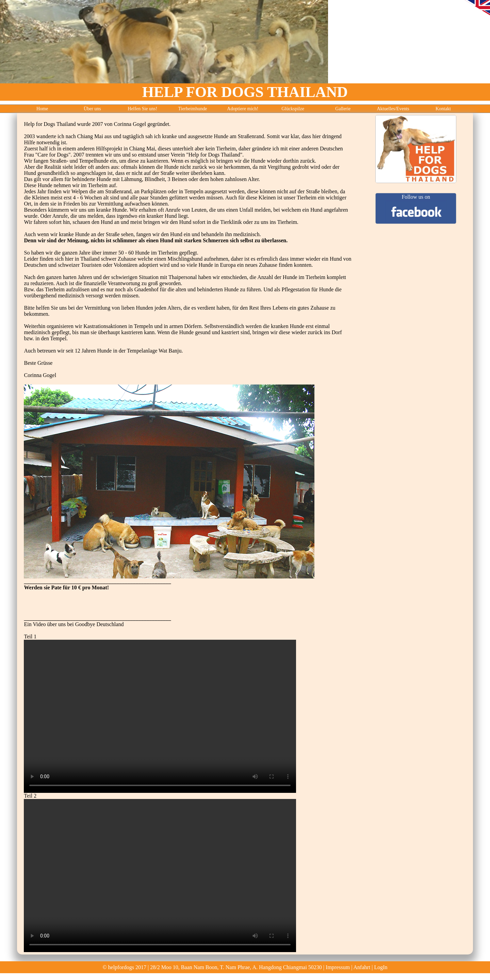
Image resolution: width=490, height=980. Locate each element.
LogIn (381, 967)
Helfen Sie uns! (142, 109)
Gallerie (343, 109)
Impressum (338, 967)
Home (42, 109)
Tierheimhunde (193, 109)
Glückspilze (293, 109)
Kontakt (443, 109)
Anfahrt (362, 967)
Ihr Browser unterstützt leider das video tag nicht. (160, 716)
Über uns (92, 109)
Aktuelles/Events (393, 109)
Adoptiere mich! (243, 109)
